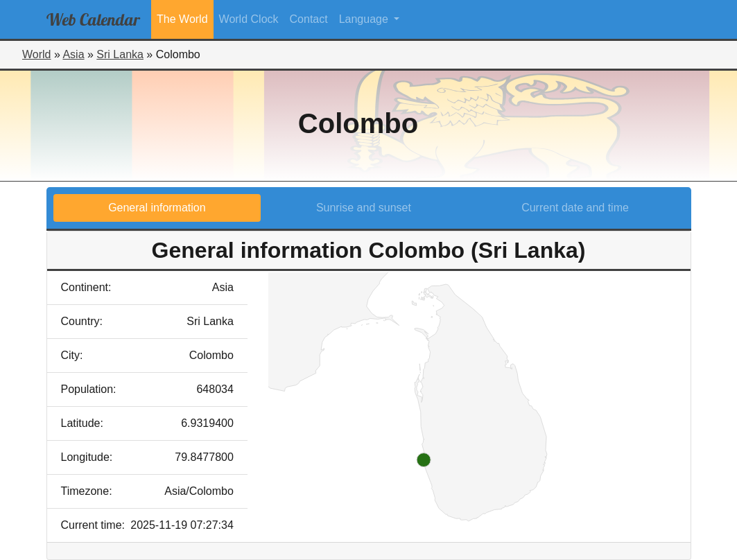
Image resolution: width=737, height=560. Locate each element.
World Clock (249, 19)
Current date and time (575, 208)
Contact (309, 19)
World (37, 54)
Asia (73, 54)
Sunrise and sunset (364, 208)
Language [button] (365, 19)
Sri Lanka (120, 54)
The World (182, 19)
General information (157, 208)
